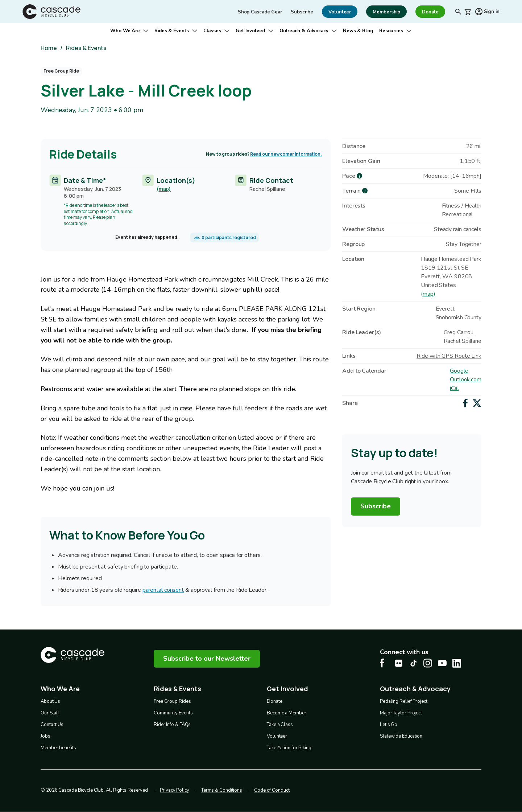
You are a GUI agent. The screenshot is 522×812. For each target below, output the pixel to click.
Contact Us (52, 725)
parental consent (163, 590)
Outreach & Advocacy (304, 31)
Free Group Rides (172, 701)
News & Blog (358, 31)
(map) (164, 188)
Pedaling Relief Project (404, 701)
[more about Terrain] (365, 191)
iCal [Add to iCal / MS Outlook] (454, 388)
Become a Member (287, 713)
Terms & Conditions (222, 790)
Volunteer (277, 736)
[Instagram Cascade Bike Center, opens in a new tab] (428, 663)
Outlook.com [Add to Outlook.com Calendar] (466, 380)
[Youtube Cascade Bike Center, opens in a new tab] (442, 663)
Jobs (45, 736)
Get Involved (250, 31)
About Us (50, 701)
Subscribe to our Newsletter (207, 659)
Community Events (173, 713)
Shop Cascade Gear (260, 12)
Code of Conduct (272, 790)
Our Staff (50, 713)
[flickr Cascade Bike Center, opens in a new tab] (399, 663)
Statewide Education (401, 736)
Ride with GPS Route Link (449, 356)
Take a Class (280, 725)
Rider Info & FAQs (172, 725)
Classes (212, 31)
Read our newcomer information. (286, 154)
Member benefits (58, 748)
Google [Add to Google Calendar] (459, 371)
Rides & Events (172, 31)
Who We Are (125, 31)
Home (49, 48)
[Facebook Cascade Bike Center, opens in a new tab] (384, 663)
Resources (391, 31)
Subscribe (302, 12)
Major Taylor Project (401, 713)
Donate (274, 701)
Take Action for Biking (289, 748)
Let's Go (389, 725)
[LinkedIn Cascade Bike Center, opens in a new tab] (457, 663)
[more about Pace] (359, 176)
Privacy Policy (175, 790)
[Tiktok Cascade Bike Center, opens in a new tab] (413, 663)
